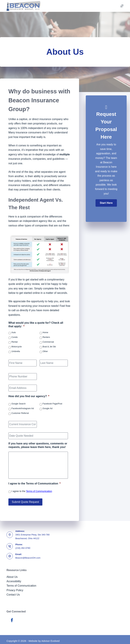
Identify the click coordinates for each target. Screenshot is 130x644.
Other (45, 351)
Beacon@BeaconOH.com (28, 555)
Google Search (18, 404)
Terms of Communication (39, 491)
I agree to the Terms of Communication (34, 484)
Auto (14, 332)
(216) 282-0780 (23, 545)
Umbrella (16, 351)
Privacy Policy (15, 587)
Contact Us (13, 592)
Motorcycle (17, 347)
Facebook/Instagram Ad (23, 408)
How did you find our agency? (29, 396)
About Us (12, 574)
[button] (106, 203)
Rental (14, 342)
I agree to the (32, 491)
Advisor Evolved (50, 638)
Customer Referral (20, 413)
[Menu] (122, 6)
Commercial (48, 342)
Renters (46, 337)
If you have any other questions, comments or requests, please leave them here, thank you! (38, 445)
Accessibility (14, 578)
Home (45, 332)
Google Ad (48, 408)
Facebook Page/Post (52, 404)
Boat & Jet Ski (49, 347)
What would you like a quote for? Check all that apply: (36, 325)
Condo (15, 337)
